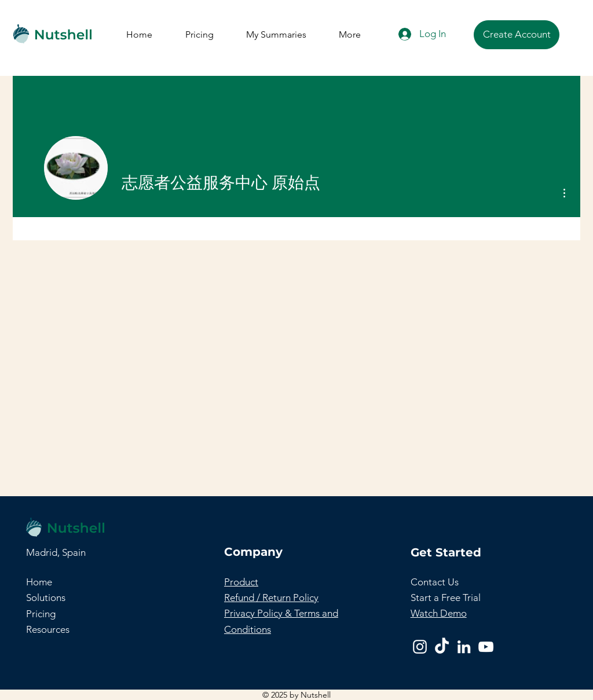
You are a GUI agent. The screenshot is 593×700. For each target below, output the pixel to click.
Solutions (46, 598)
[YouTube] (486, 647)
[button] (435, 582)
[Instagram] (420, 647)
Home (39, 582)
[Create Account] (517, 35)
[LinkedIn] (464, 647)
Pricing (41, 614)
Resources (48, 629)
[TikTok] (442, 647)
